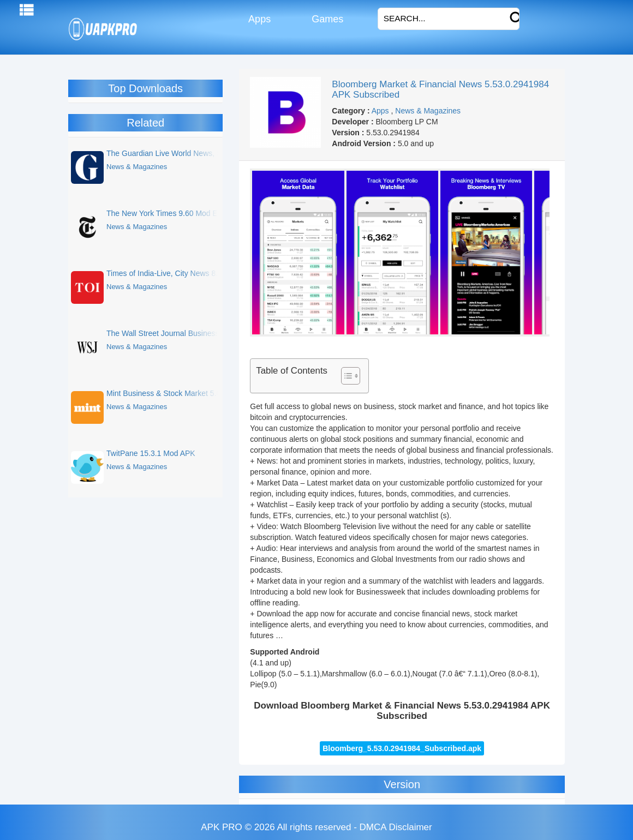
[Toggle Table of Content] (345, 376)
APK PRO (222, 827)
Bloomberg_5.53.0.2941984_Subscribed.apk (402, 748)
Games (326, 19)
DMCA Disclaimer (396, 827)
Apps (258, 19)
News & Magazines (428, 111)
